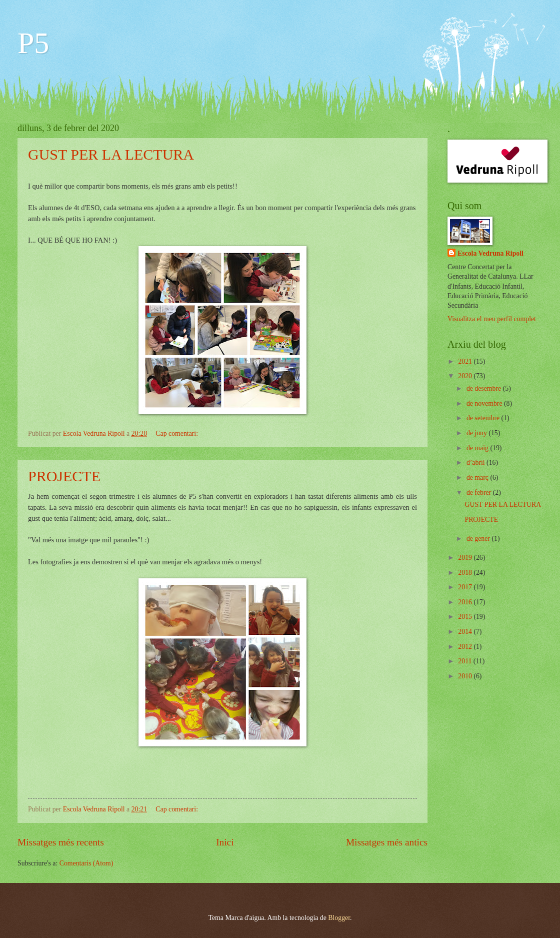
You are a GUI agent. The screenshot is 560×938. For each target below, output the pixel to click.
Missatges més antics (387, 842)
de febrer (480, 493)
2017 (466, 587)
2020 (466, 376)
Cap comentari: (177, 433)
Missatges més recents (61, 842)
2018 (466, 573)
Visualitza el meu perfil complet (492, 319)
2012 (466, 647)
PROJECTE (64, 476)
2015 (466, 617)
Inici (225, 842)
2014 (466, 632)
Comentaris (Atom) (86, 863)
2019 (466, 558)
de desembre (485, 388)
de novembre (485, 403)
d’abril (476, 462)
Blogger (339, 918)
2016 (466, 602)
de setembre (484, 418)
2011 (466, 661)
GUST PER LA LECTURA (111, 154)
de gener (479, 539)
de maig (478, 448)
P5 (33, 43)
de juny (477, 433)
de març (478, 478)
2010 (466, 676)
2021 (466, 361)
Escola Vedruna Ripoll (490, 253)
